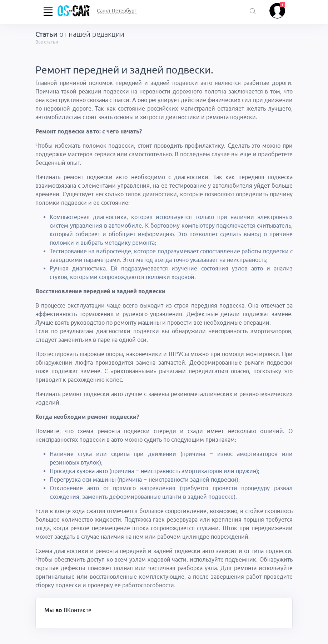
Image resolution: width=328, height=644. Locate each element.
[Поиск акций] (253, 11)
